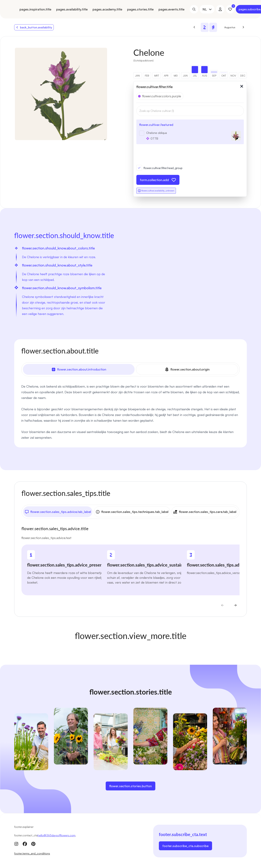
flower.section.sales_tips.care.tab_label (205, 511)
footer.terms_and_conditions (32, 853)
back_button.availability (34, 27)
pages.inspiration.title (35, 9)
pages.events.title (171, 9)
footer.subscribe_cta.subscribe (185, 845)
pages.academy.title (107, 9)
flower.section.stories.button (130, 785)
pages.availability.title (72, 9)
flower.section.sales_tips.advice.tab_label (58, 511)
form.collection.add (158, 180)
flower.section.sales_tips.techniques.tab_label (132, 511)
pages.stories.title (140, 9)
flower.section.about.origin (187, 369)
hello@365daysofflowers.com (56, 835)
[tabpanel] (130, 412)
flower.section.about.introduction (79, 369)
